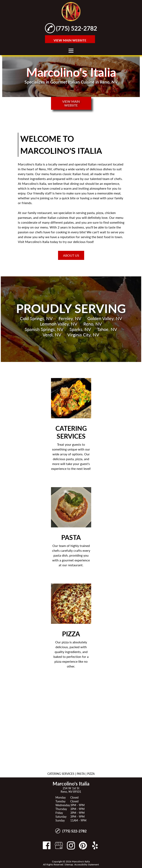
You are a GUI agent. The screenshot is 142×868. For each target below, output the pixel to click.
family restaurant (40, 213)
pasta (91, 213)
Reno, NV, (46, 169)
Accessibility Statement (87, 864)
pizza (100, 213)
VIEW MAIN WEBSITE (70, 40)
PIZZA (91, 774)
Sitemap (69, 864)
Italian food (81, 174)
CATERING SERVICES (61, 774)
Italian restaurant (100, 164)
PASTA (81, 774)
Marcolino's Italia (30, 164)
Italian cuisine (57, 218)
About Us (71, 255)
